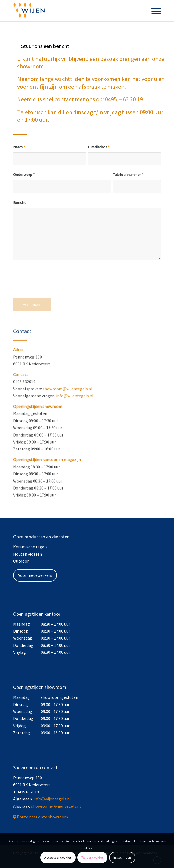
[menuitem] (153, 11)
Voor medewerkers (35, 575)
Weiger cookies (92, 857)
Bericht (19, 202)
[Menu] (153, 11)
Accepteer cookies (58, 857)
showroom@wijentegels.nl (68, 405)
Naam (19, 147)
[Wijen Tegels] (72, 11)
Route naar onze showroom (42, 817)
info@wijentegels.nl (75, 412)
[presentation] (54, 283)
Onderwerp (24, 175)
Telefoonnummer (128, 175)
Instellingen (122, 857)
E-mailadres (99, 147)
